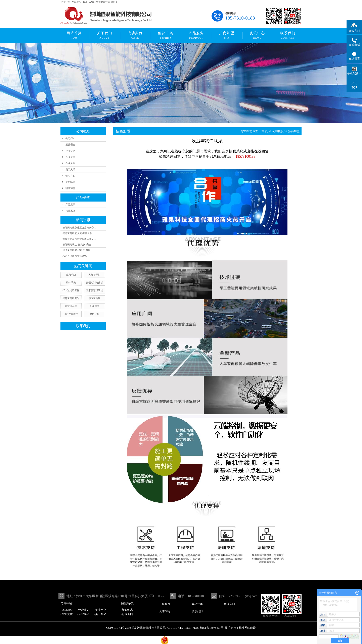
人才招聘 (165, 611)
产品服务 (196, 35)
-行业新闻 (127, 614)
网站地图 (77, 2)
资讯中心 (257, 35)
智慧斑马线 (71, 306)
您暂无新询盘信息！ (107, 2)
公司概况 (278, 131)
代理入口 (229, 604)
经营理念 (70, 145)
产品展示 (70, 205)
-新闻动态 (127, 610)
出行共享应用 (71, 314)
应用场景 (70, 182)
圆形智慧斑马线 (94, 290)
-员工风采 (100, 614)
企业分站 (65, 2)
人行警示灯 (94, 275)
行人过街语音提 (71, 290)
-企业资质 (67, 614)
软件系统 (70, 211)
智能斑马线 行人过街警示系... (78, 233)
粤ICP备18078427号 (211, 628)
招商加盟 (227, 35)
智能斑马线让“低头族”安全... (78, 245)
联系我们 (288, 35)
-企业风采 (83, 614)
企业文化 (70, 151)
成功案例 (135, 35)
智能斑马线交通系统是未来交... (79, 228)
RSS (85, 2)
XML (92, 2)
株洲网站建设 (247, 628)
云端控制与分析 (94, 283)
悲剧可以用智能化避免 (75, 256)
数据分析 (94, 314)
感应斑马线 (94, 298)
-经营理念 (83, 610)
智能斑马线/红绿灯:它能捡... (77, 250)
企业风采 (70, 163)
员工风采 (70, 170)
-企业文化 (100, 610)
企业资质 (70, 157)
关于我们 (105, 35)
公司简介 (70, 138)
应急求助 (71, 275)
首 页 (265, 131)
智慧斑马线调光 (71, 298)
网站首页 (74, 35)
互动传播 (94, 306)
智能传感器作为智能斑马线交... (79, 239)
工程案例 (165, 604)
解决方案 (166, 35)
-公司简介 (67, 610)
